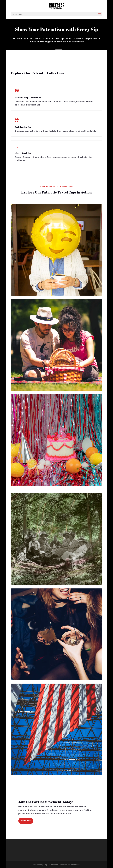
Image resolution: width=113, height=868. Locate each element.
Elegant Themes (51, 865)
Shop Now (26, 821)
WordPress (75, 865)
